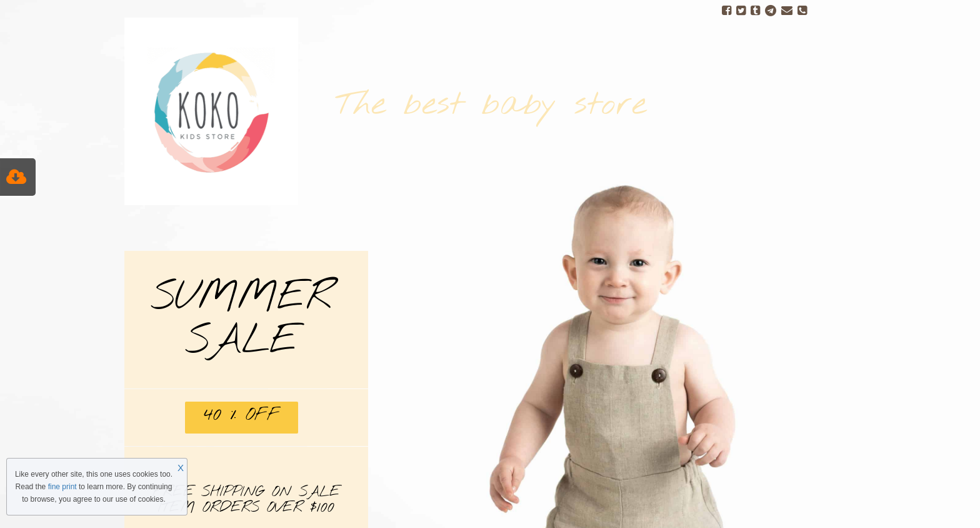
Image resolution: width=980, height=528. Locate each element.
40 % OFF (242, 415)
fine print (62, 487)
